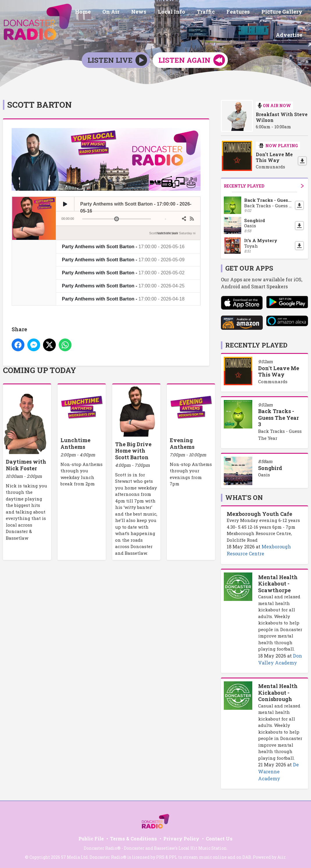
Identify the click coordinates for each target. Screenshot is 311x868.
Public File (91, 838)
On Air (124, 12)
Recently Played (264, 185)
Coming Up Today (40, 369)
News (149, 12)
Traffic (212, 12)
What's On (244, 497)
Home (98, 12)
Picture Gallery (283, 12)
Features (242, 12)
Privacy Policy (181, 838)
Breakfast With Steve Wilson (282, 116)
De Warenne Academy (278, 771)
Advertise (290, 34)
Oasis (264, 474)
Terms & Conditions (134, 838)
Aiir (281, 856)
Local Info (180, 12)
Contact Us (219, 838)
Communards (273, 380)
